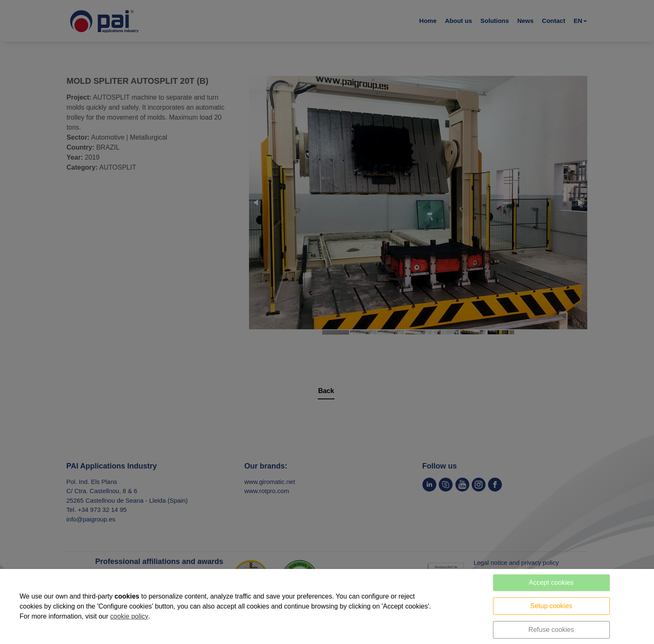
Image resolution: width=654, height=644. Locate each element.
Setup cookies (551, 606)
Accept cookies (551, 583)
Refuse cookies (551, 630)
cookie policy (129, 616)
